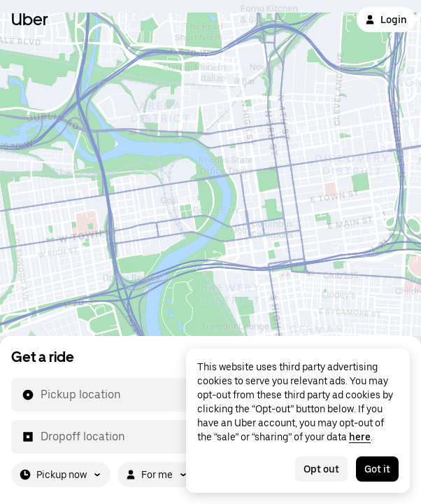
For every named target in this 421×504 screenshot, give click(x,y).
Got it (377, 469)
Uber (30, 19)
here (360, 437)
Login (386, 20)
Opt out (321, 469)
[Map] (210, 168)
